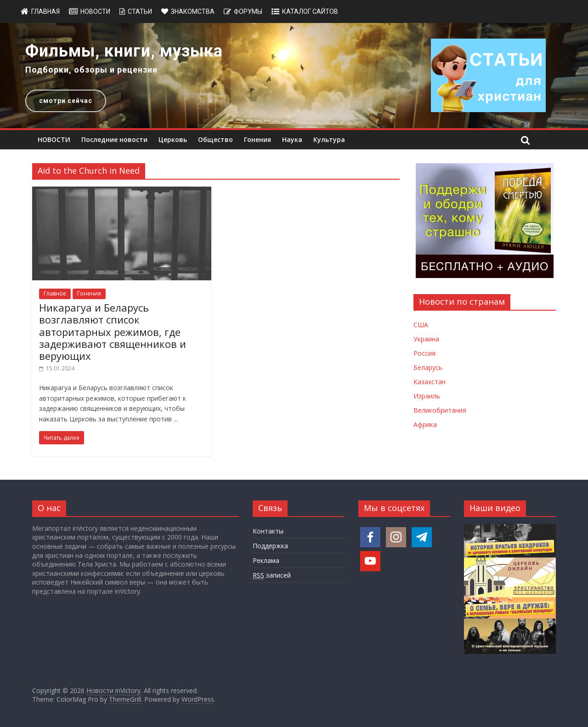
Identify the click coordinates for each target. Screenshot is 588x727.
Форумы (248, 11)
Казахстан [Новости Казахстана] (430, 382)
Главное (55, 293)
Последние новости (114, 139)
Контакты (268, 531)
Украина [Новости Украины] (426, 339)
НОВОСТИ (54, 139)
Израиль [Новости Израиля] (427, 396)
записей (272, 575)
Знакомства (193, 11)
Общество (215, 139)
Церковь (173, 139)
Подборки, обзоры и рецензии (91, 70)
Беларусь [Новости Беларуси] (428, 367)
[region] (294, 76)
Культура (329, 139)
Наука (292, 139)
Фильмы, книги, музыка (124, 51)
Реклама (266, 560)
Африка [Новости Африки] (425, 424)
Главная (45, 11)
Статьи (140, 11)
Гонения (257, 139)
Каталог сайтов (310, 11)
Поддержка (270, 546)
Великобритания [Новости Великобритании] (440, 410)
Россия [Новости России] (424, 353)
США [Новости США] (421, 325)
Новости (95, 11)
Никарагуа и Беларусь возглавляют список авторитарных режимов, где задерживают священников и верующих (113, 332)
